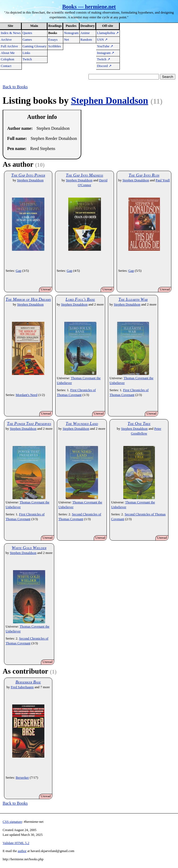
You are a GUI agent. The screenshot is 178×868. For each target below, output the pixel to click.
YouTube (105, 46)
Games (27, 40)
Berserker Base (28, 682)
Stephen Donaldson (109, 101)
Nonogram (71, 33)
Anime (85, 33)
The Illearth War (133, 299)
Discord (104, 66)
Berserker (22, 778)
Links (26, 53)
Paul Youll (163, 180)
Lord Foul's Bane (80, 299)
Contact (6, 66)
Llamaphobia (108, 33)
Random (86, 40)
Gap (18, 271)
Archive (6, 40)
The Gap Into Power (28, 175)
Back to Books (15, 87)
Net (66, 40)
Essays (53, 40)
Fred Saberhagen (22, 687)
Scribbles (55, 46)
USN (102, 40)
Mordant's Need (27, 395)
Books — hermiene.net (89, 7)
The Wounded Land (82, 423)
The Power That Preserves (29, 423)
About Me (8, 53)
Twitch (27, 59)
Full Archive (9, 46)
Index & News (11, 33)
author (22, 851)
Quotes (27, 33)
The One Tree (139, 423)
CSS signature (12, 822)
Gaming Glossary (35, 46)
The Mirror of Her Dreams (28, 299)
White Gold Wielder (29, 548)
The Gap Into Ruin (144, 175)
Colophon (7, 59)
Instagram (106, 53)
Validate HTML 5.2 (16, 843)
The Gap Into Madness (84, 175)
